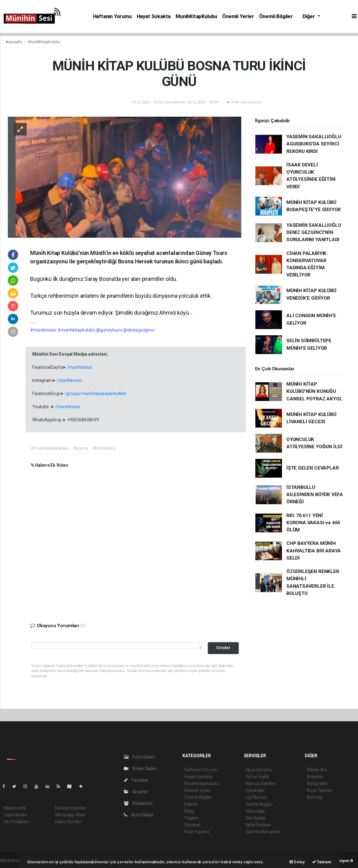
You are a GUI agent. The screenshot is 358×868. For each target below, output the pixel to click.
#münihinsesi (43, 330)
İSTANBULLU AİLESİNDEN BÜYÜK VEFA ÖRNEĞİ (315, 495)
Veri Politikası (16, 822)
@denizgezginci (139, 330)
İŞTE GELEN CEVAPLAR (312, 468)
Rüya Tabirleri (320, 790)
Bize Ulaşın (139, 815)
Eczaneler (255, 790)
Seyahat (192, 825)
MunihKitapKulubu (196, 16)
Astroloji (315, 797)
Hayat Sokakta (154, 16)
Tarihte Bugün (259, 804)
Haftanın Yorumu (112, 16)
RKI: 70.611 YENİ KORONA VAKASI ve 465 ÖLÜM (313, 523)
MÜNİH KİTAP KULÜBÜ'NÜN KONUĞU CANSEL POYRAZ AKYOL (314, 391)
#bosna (80, 448)
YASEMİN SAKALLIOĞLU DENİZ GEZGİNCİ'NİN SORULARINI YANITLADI (314, 233)
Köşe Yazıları (197, 832)
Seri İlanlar (256, 818)
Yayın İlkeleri (15, 815)
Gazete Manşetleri (263, 832)
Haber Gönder (68, 822)
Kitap (189, 811)
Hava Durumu (259, 770)
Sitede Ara (317, 770)
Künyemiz (138, 803)
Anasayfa (14, 42)
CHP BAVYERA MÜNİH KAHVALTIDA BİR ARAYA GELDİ (314, 551)
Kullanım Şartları (71, 808)
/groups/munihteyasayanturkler (95, 393)
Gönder (223, 648)
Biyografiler (318, 784)
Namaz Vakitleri (261, 784)
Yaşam (191, 818)
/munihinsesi (79, 367)
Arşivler (136, 792)
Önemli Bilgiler (276, 16)
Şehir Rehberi (258, 825)
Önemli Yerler (238, 16)
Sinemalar (256, 811)
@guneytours (109, 330)
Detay (297, 862)
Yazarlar (136, 780)
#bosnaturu (104, 448)
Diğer (309, 16)
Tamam (322, 862)
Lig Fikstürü (256, 797)
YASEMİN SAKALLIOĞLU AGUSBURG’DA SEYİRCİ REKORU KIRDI (314, 144)
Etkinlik (191, 804)
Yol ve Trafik (258, 777)
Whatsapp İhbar (70, 815)
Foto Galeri (140, 757)
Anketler (315, 777)
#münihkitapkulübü (76, 330)
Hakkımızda (15, 808)
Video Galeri (141, 769)
